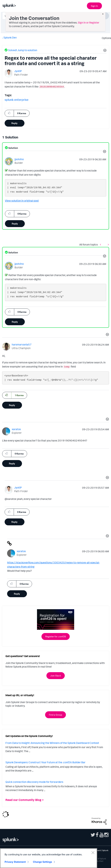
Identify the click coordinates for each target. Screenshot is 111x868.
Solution (13, 148)
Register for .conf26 (56, 636)
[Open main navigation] (107, 5)
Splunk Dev (10, 37)
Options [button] (105, 38)
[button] (104, 51)
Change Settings (43, 862)
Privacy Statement (15, 862)
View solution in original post (22, 201)
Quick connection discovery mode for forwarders (34, 782)
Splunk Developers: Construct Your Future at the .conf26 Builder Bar (45, 762)
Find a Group (55, 715)
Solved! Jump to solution (23, 50)
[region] (49, 858)
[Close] (93, 853)
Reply (14, 123)
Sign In (94, 6)
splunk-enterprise (17, 100)
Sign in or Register (89, 23)
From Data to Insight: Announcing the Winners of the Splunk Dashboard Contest (52, 743)
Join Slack (56, 676)
